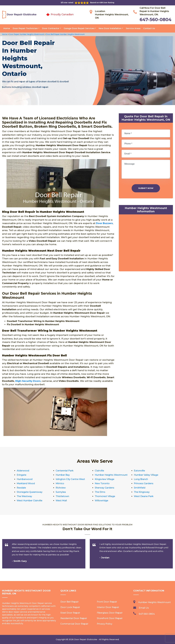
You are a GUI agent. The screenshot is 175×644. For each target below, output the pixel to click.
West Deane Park (144, 496)
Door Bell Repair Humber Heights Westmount (65, 34)
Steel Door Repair (70, 613)
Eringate (21, 475)
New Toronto (102, 483)
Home (7, 28)
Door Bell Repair (69, 602)
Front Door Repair (107, 602)
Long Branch (141, 479)
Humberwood (25, 479)
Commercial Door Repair (74, 624)
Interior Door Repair (108, 607)
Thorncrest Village (105, 496)
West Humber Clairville (29, 501)
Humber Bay (63, 475)
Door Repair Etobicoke (86, 639)
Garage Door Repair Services (79, 28)
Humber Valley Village (146, 475)
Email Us (144, 608)
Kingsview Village (104, 479)
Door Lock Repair (70, 607)
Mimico (60, 483)
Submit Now (146, 188)
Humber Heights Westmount (111, 475)
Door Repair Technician (25, 28)
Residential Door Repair (74, 618)
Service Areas (133, 28)
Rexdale (21, 488)
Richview (61, 488)
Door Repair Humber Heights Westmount (26, 34)
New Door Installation (110, 28)
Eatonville (139, 471)
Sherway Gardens (104, 488)
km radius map (146, 243)
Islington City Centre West (70, 479)
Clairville (99, 471)
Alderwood (23, 471)
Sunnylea (61, 492)
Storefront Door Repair (110, 618)
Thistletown (62, 496)
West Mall (61, 501)
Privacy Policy (105, 624)
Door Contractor (51, 28)
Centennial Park (65, 471)
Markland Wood (26, 483)
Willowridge (101, 501)
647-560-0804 (156, 20)
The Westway (24, 496)
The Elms (100, 492)
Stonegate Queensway (30, 492)
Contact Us (149, 28)
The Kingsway (142, 492)
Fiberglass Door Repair (110, 613)
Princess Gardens (144, 483)
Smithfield (140, 488)
